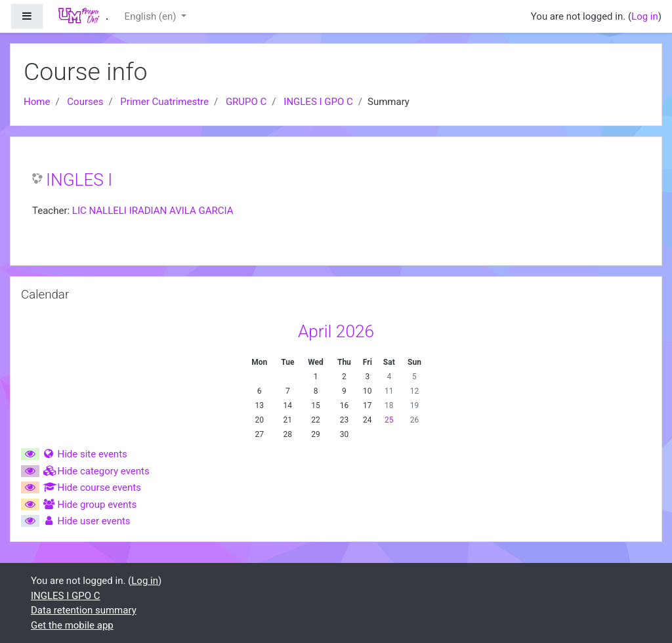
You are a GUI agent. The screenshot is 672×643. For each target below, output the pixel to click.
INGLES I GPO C (318, 102)
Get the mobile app (72, 625)
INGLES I (79, 180)
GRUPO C (246, 102)
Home (37, 102)
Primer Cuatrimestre (164, 102)
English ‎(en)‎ (152, 16)
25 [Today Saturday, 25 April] (389, 420)
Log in (645, 16)
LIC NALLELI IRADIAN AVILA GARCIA (153, 211)
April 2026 (336, 331)
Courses (85, 102)
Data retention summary (84, 610)
